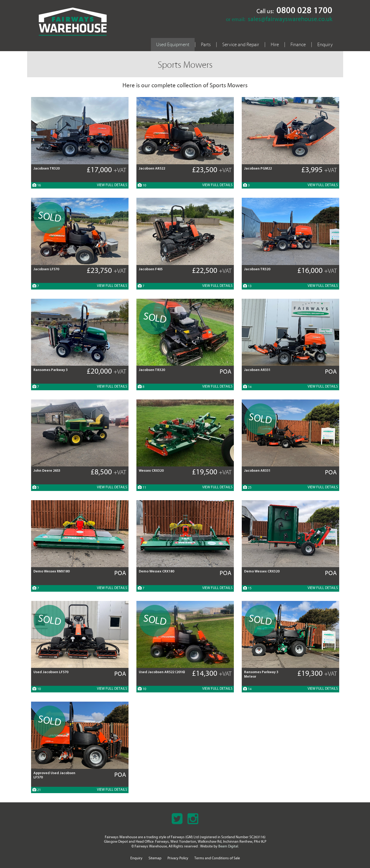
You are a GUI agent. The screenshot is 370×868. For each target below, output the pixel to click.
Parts (206, 45)
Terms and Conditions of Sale (217, 858)
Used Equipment (173, 45)
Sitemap (155, 858)
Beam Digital (228, 847)
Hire (275, 45)
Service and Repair (241, 45)
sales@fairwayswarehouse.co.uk (290, 20)
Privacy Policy (178, 858)
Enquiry (325, 45)
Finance (298, 45)
